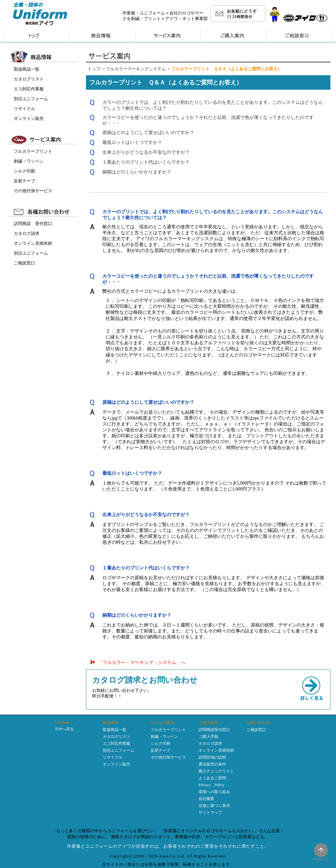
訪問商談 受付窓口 (33, 224)
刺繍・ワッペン (29, 161)
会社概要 (206, 799)
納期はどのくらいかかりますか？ (137, 172)
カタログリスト (29, 79)
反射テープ (24, 181)
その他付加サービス (33, 191)
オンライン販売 (29, 118)
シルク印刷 (24, 171)
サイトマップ (210, 812)
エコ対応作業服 (29, 89)
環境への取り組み (214, 792)
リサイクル (24, 109)
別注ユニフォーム (31, 99)
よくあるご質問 (212, 778)
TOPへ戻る (64, 729)
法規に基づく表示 (214, 806)
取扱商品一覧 (27, 69)
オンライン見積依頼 (33, 243)
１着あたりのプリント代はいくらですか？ (146, 162)
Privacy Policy (211, 785)
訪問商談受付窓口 (214, 730)
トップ (94, 69)
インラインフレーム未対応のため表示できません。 (43, 360)
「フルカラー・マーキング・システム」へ (142, 662)
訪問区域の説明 (212, 757)
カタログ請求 (27, 233)
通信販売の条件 (212, 764)
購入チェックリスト (216, 771)
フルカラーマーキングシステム (136, 69)
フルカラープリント (33, 151)
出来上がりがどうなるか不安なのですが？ (146, 152)
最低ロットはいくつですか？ (132, 142)
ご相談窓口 (24, 263)
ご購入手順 (208, 737)
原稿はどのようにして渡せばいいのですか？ (148, 133)
